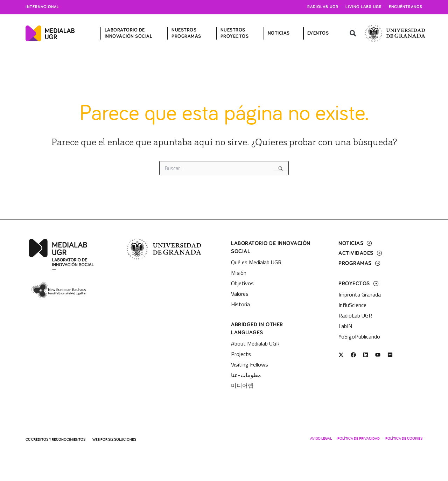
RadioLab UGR (355, 315)
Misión (239, 273)
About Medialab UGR (255, 343)
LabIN (345, 326)
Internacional (42, 7)
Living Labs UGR (364, 7)
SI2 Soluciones (122, 440)
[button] (353, 33)
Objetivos (242, 283)
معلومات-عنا (246, 375)
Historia (240, 304)
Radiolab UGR (323, 7)
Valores (240, 294)
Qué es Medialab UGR (256, 262)
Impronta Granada (360, 294)
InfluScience (352, 305)
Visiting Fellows (250, 364)
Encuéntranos (406, 7)
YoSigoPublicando (359, 336)
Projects (241, 354)
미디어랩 (242, 385)
